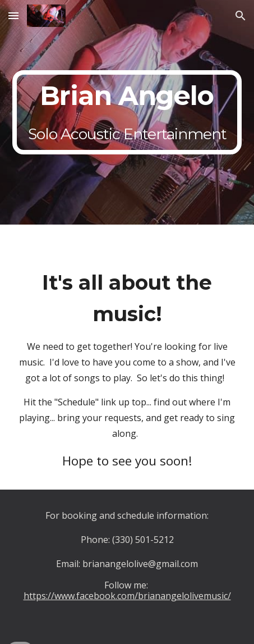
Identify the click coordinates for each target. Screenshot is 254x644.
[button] (13, 15)
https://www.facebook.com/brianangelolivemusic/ (127, 596)
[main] (127, 112)
